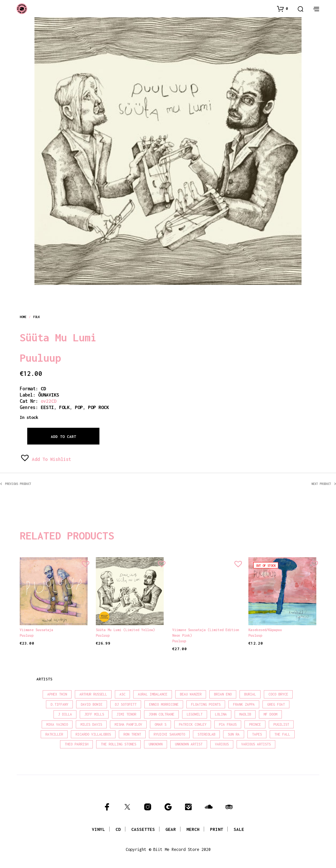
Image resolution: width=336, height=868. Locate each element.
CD (43, 388)
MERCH (193, 829)
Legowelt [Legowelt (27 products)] (195, 714)
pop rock (98, 407)
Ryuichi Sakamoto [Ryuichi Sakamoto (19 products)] (169, 734)
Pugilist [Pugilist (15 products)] (281, 724)
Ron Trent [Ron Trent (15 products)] (132, 734)
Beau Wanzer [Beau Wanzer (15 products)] (191, 694)
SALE (239, 829)
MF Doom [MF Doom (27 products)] (270, 714)
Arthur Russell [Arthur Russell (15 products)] (93, 694)
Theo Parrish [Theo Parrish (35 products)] (76, 744)
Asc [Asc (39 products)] (122, 694)
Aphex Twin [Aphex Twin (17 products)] (57, 694)
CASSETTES (143, 829)
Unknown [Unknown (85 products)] (156, 744)
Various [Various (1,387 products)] (222, 744)
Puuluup (40, 358)
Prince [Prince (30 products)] (255, 724)
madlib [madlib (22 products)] (245, 714)
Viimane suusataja (36, 630)
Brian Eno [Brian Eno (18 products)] (223, 694)
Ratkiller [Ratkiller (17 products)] (54, 734)
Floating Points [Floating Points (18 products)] (206, 704)
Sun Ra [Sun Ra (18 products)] (234, 734)
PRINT (217, 829)
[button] (283, 9)
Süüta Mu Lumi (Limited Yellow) (125, 630)
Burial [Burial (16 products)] (250, 694)
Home (23, 317)
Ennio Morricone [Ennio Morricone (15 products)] (164, 704)
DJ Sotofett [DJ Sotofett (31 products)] (126, 704)
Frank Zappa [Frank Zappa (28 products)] (244, 704)
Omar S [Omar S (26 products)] (160, 724)
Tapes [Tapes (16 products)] (257, 734)
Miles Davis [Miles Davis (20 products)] (91, 724)
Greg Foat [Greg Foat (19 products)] (276, 704)
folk (36, 317)
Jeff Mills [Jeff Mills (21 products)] (94, 714)
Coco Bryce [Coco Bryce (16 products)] (278, 694)
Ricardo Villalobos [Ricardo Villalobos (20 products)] (93, 734)
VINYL (98, 829)
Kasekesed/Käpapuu (266, 628)
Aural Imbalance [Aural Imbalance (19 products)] (153, 694)
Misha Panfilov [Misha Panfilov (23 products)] (128, 724)
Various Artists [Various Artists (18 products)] (256, 744)
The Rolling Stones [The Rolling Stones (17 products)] (118, 744)
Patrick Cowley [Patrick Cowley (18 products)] (193, 724)
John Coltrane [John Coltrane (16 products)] (161, 714)
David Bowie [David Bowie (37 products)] (92, 704)
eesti (47, 407)
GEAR (171, 829)
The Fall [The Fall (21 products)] (282, 734)
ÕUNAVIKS (49, 395)
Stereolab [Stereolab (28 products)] (206, 734)
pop (79, 407)
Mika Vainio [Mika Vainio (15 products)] (57, 724)
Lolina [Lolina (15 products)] (221, 714)
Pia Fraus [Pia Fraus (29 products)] (228, 724)
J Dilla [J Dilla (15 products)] (65, 714)
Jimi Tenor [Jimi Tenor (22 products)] (126, 714)
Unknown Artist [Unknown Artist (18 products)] (189, 744)
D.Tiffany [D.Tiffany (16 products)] (59, 704)
